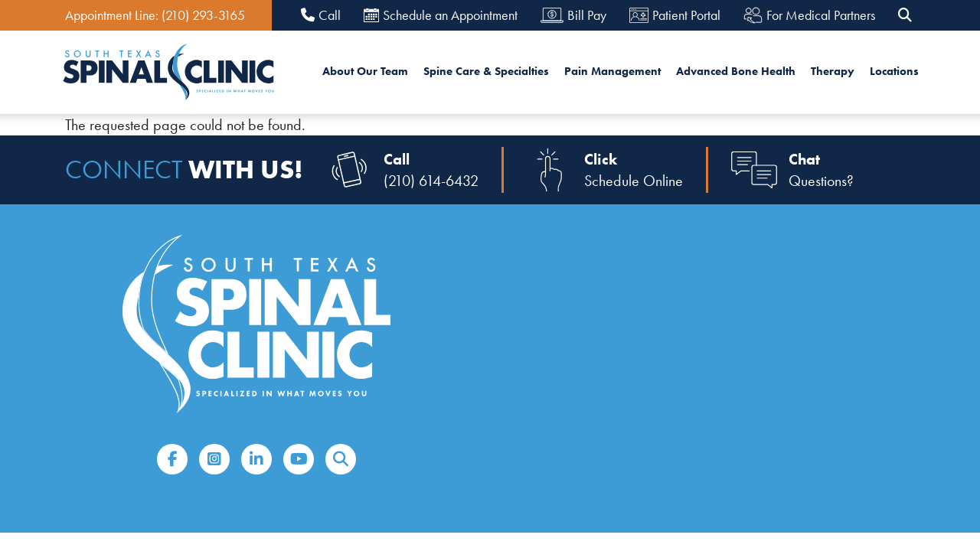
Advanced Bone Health (736, 71)
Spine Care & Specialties (486, 71)
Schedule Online (634, 181)
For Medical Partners (809, 16)
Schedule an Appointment (441, 15)
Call (321, 16)
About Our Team (365, 71)
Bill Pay (573, 15)
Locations (894, 71)
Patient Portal (675, 15)
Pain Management (612, 71)
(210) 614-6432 (431, 181)
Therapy (833, 71)
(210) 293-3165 (203, 15)
